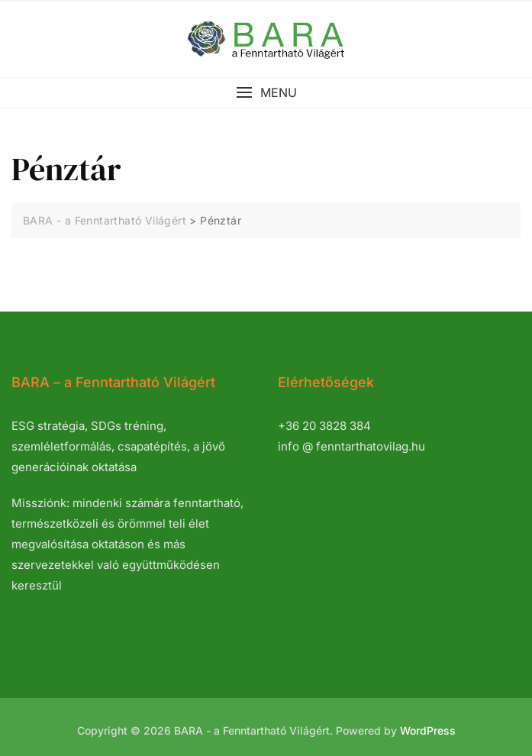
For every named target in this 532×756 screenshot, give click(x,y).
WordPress (428, 730)
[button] (266, 93)
